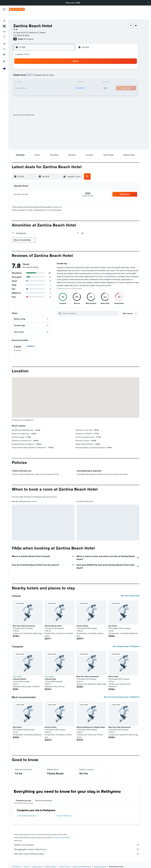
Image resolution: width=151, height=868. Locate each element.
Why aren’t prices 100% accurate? (81, 850)
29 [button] (65, 90)
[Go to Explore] (4, 40)
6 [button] (53, 72)
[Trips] (4, 57)
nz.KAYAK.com (21, 863)
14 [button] (59, 78)
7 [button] (59, 72)
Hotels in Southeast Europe (86, 863)
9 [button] (71, 72)
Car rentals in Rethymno (31, 812)
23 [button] (71, 84)
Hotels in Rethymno (68, 812)
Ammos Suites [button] (87, 622)
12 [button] (47, 78)
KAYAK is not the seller (81, 841)
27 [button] (53, 90)
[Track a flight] (4, 45)
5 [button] (47, 72)
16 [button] (71, 78)
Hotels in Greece (55, 863)
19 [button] (47, 84)
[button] (148, 3)
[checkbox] (29, 344)
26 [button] (47, 90)
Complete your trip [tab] (28, 797)
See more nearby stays (134, 592)
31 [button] (35, 96)
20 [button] (53, 84)
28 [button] (59, 90)
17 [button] (35, 84)
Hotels (31, 863)
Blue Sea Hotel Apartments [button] (28, 622)
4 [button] (41, 72)
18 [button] (41, 84)
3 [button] (35, 72)
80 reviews (33, 35)
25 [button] (41, 90)
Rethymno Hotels (104, 863)
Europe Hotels (41, 863)
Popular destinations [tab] (48, 797)
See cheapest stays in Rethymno (130, 642)
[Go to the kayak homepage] (17, 9)
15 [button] (65, 78)
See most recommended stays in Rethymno (126, 693)
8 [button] (65, 72)
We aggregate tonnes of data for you (81, 845)
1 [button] (65, 66)
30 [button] (71, 90)
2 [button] (71, 66)
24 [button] (35, 90)
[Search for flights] (4, 17)
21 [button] (59, 84)
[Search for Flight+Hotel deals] (4, 33)
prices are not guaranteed (66, 834)
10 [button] (35, 78)
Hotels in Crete (68, 863)
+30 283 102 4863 (26, 31)
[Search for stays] (4, 22)
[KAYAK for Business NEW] (4, 50)
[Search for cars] (4, 27)
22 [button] (65, 84)
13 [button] (53, 78)
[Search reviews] (94, 309)
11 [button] (41, 78)
